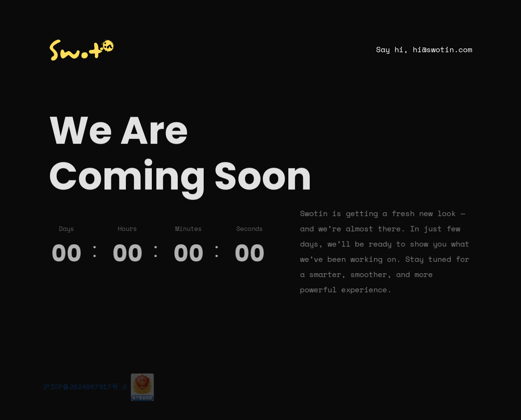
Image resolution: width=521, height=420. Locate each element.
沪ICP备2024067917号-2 (84, 386)
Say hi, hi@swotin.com (424, 49)
